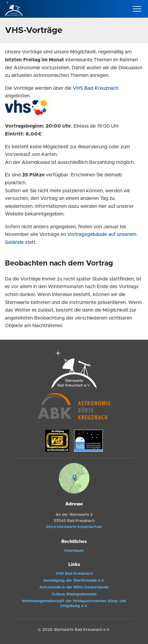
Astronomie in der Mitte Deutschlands (74, 587)
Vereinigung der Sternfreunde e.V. (74, 581)
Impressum (74, 551)
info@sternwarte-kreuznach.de (74, 527)
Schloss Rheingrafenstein (74, 594)
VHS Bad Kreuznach (96, 88)
